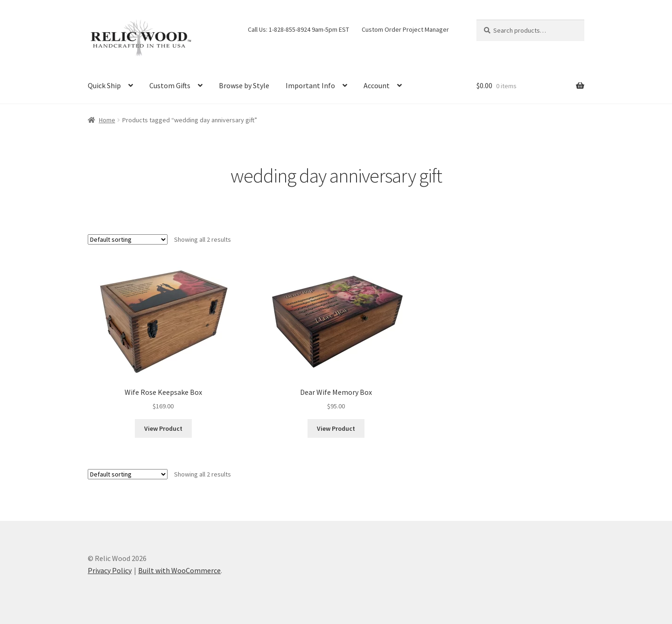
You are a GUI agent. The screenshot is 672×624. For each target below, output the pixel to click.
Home (107, 120)
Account (377, 85)
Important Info (310, 85)
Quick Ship (104, 85)
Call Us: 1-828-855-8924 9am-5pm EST (298, 29)
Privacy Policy (110, 570)
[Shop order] (128, 239)
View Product (163, 428)
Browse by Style (244, 85)
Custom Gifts (170, 85)
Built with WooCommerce (179, 570)
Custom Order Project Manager (405, 29)
